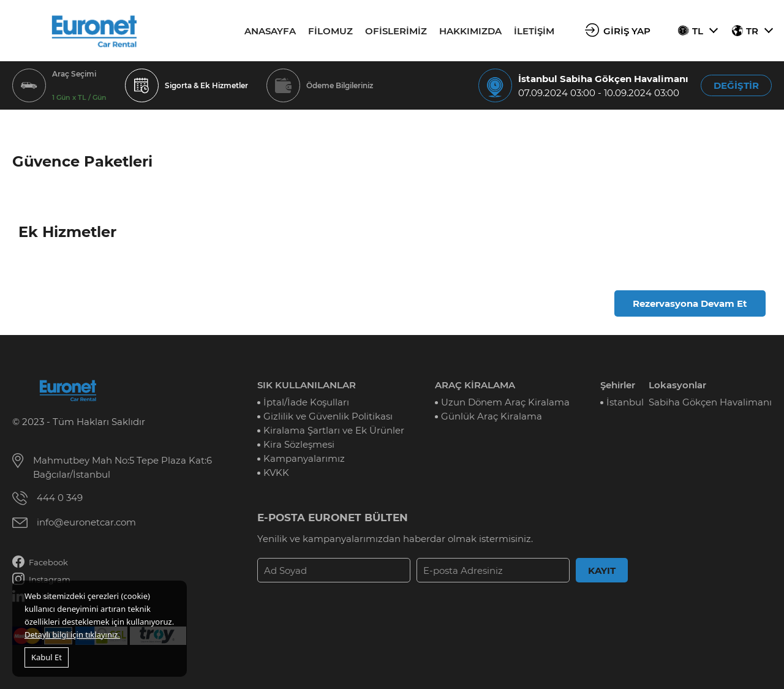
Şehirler (618, 385)
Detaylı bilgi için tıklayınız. (72, 634)
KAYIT (602, 570)
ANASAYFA (270, 31)
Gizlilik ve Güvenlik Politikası (328, 416)
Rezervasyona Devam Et (690, 303)
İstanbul (625, 402)
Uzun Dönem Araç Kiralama (505, 402)
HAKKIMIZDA (470, 31)
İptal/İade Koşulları (306, 402)
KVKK (276, 473)
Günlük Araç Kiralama (492, 416)
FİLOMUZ (330, 31)
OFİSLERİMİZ (396, 31)
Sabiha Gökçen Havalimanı (710, 402)
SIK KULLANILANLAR (307, 385)
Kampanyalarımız (304, 458)
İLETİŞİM (534, 31)
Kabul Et (47, 657)
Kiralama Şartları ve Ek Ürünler (334, 430)
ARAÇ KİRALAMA (475, 385)
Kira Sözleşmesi (299, 444)
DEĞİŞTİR (736, 85)
